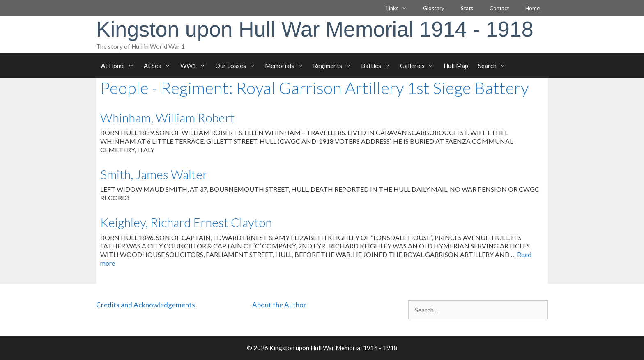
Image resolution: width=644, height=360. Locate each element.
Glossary (434, 8)
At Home (120, 66)
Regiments (335, 66)
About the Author (279, 305)
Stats (467, 8)
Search (494, 66)
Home (532, 8)
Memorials (286, 66)
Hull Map (456, 66)
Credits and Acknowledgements (146, 305)
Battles (378, 66)
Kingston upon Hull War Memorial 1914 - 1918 (315, 29)
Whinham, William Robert (167, 117)
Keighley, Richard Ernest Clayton (186, 222)
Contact (499, 8)
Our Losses (238, 66)
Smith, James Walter (154, 174)
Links (401, 8)
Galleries (419, 66)
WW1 (195, 66)
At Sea (160, 66)
